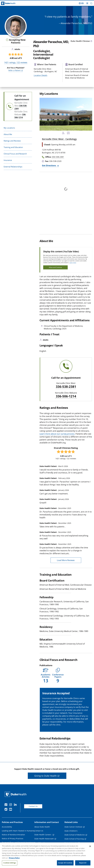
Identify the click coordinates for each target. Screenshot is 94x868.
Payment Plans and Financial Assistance (18, 842)
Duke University (71, 843)
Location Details (41, 75)
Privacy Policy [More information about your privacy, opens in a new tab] (14, 861)
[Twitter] (6, 810)
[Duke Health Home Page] (16, 794)
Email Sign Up (40, 843)
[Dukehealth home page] (12, 3)
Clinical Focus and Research (15, 154)
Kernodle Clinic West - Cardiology (59, 139)
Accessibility (7, 827)
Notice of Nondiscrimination (13, 835)
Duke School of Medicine (75, 835)
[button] (91, 3)
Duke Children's (71, 831)
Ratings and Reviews (12, 141)
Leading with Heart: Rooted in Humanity (18, 831)
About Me (8, 134)
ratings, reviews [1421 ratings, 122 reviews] (16, 62)
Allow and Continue (55, 267)
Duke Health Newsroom (44, 839)
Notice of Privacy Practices (13, 839)
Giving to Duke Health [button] (45, 776)
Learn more (73, 263)
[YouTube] (11, 810)
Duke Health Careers (43, 835)
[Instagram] (11, 805)
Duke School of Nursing (74, 839)
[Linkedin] (16, 805)
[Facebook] (6, 805)
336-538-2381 (66, 387)
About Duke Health (42, 827)
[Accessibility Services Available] (63, 133)
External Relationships (13, 167)
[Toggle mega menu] (87, 3)
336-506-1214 (66, 396)
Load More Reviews (66, 560)
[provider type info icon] (91, 41)
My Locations (9, 128)
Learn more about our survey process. (57, 434)
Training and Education (13, 147)
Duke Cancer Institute (73, 827)
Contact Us (33, 806)
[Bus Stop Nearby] (68, 133)
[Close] (90, 849)
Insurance (8, 160)
